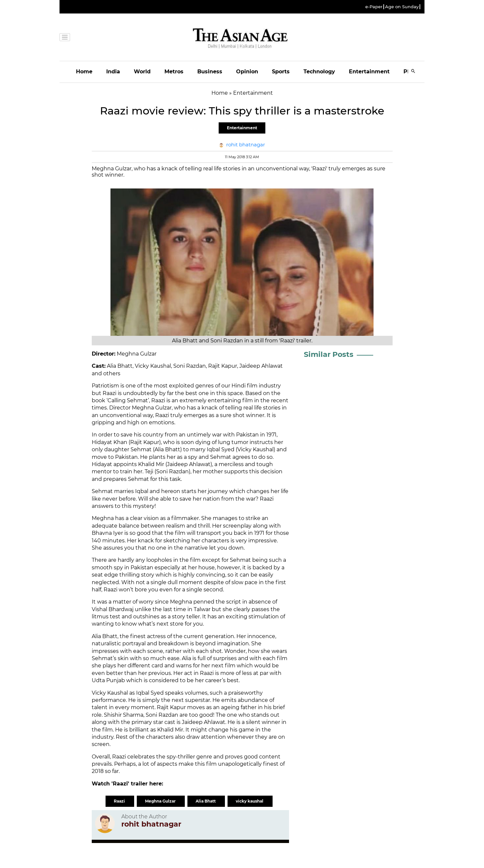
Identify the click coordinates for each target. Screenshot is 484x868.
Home (84, 72)
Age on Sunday (402, 7)
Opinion (247, 72)
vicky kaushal (250, 801)
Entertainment (369, 72)
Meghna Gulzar (161, 801)
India (113, 72)
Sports (281, 72)
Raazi (120, 801)
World (142, 72)
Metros (174, 72)
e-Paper (374, 7)
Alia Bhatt (206, 801)
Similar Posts (329, 354)
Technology (319, 72)
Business (210, 72)
